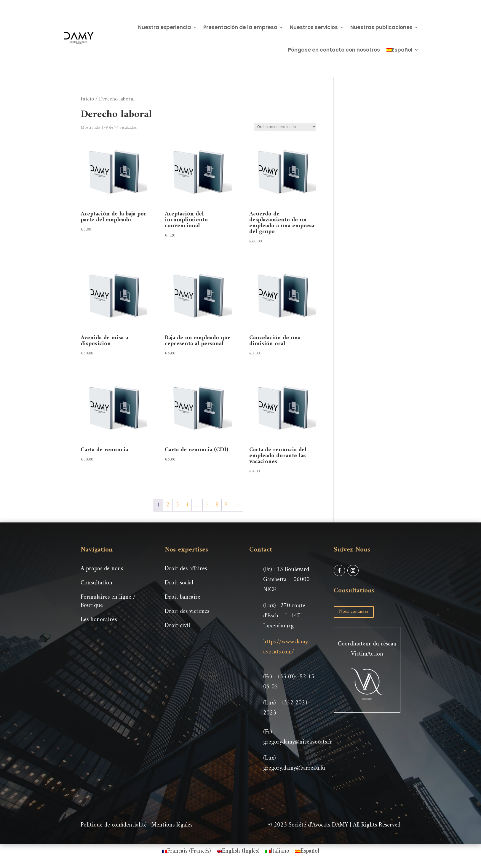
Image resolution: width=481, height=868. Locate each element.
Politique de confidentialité (114, 825)
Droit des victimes (187, 612)
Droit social (179, 583)
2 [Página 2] (168, 505)
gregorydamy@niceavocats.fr (298, 742)
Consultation (96, 583)
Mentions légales (172, 825)
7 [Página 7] (207, 505)
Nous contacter (354, 612)
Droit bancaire (183, 597)
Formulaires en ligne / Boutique (108, 601)
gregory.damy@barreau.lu (294, 768)
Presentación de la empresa (240, 27)
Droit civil (177, 626)
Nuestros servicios (314, 27)
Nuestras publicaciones (381, 27)
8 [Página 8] (217, 505)
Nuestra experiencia (164, 27)
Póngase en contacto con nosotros (334, 50)
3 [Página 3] (177, 505)
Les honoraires (99, 620)
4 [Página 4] (187, 505)
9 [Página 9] (226, 505)
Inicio (87, 99)
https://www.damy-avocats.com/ (287, 647)
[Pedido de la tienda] (285, 127)
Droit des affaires (186, 569)
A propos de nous (102, 569)
